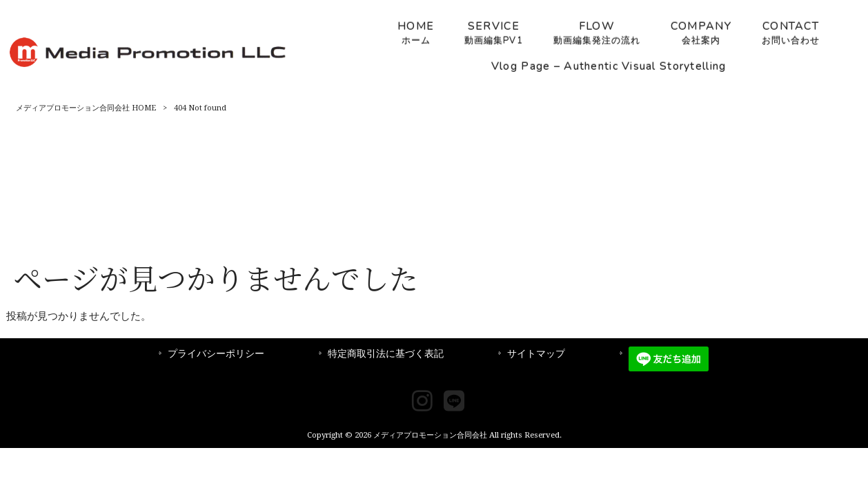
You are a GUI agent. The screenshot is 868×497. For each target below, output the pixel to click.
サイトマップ (536, 353)
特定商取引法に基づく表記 (386, 353)
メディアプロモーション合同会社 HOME (86, 108)
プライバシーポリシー (216, 353)
